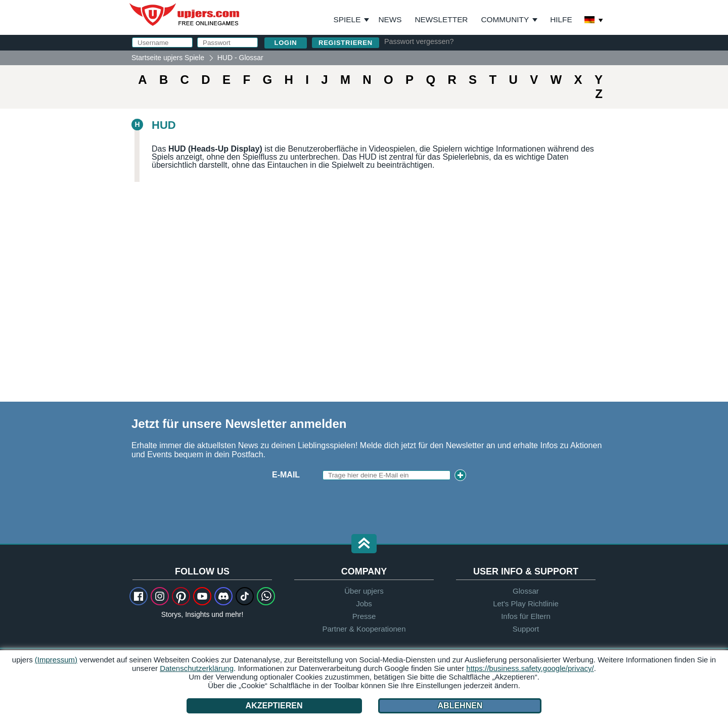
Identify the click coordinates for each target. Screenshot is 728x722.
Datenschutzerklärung (197, 668)
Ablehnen (460, 706)
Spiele (352, 20)
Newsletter (442, 19)
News (390, 19)
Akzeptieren (274, 706)
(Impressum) (56, 660)
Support (526, 629)
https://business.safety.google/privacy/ (530, 668)
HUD (164, 125)
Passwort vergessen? (419, 41)
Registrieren (346, 43)
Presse (364, 616)
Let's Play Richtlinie (526, 604)
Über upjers (364, 591)
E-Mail (286, 475)
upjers (185, 15)
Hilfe (561, 19)
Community (505, 19)
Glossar (526, 591)
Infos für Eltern (526, 616)
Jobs (364, 604)
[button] (364, 544)
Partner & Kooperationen (364, 629)
